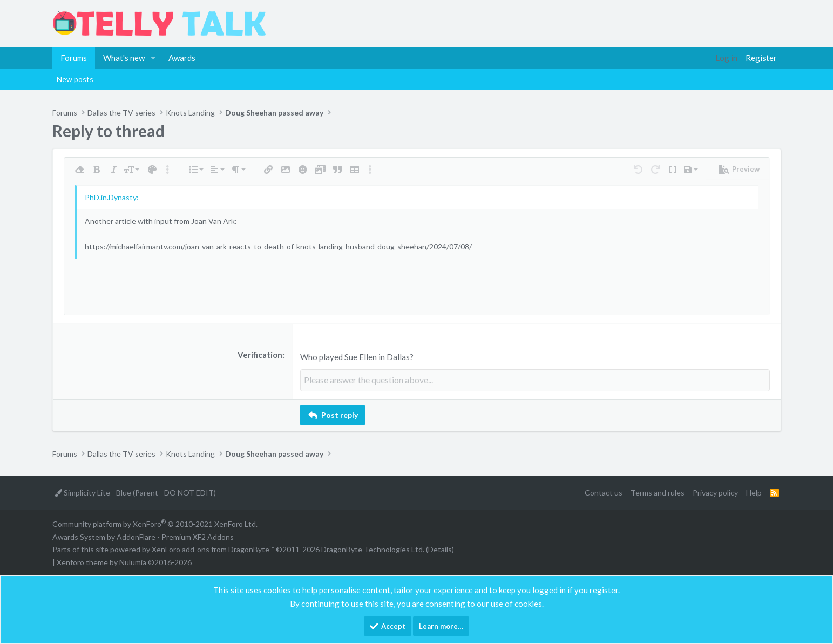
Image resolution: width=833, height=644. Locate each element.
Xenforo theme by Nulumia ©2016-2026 (124, 562)
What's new (124, 58)
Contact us (604, 492)
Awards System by (143, 536)
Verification (260, 355)
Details (440, 549)
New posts (75, 79)
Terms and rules (658, 492)
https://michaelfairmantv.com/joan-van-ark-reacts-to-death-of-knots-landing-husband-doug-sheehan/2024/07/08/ (278, 246)
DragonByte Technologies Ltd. (373, 549)
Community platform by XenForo (155, 523)
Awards (182, 58)
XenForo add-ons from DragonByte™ (213, 549)
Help (754, 492)
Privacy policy (715, 492)
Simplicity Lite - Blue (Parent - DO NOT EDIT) (135, 492)
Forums (74, 58)
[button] (153, 58)
